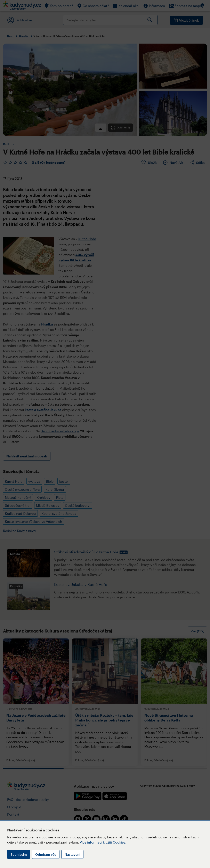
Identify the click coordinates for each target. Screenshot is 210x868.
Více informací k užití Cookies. (103, 842)
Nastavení (72, 854)
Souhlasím (19, 854)
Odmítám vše (46, 854)
